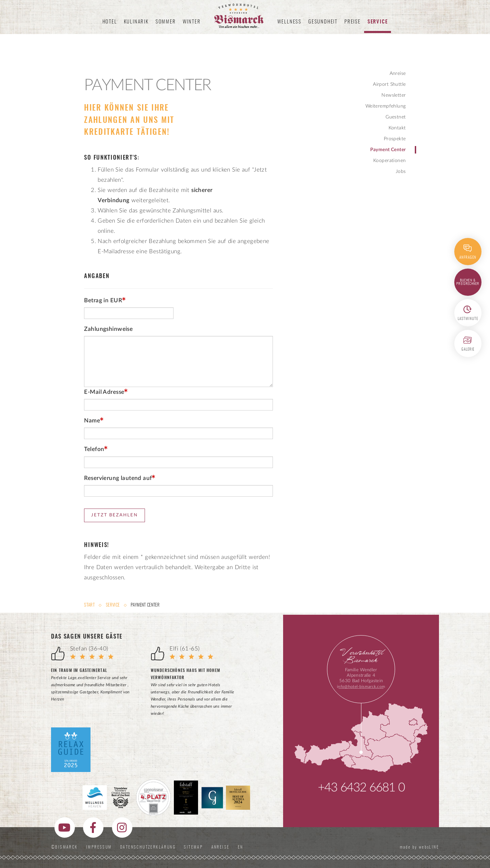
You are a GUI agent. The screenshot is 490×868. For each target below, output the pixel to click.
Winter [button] (192, 22)
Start (90, 605)
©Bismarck (64, 847)
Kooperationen (389, 161)
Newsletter (394, 95)
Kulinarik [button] (136, 22)
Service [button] (378, 22)
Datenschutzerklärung (148, 847)
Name (92, 421)
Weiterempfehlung (386, 106)
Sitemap (193, 847)
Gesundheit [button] (323, 22)
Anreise (398, 74)
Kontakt (397, 128)
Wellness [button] (289, 22)
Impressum (99, 847)
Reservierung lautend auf (118, 478)
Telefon (94, 449)
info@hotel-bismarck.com (361, 687)
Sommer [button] (166, 22)
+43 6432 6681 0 (361, 788)
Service (113, 605)
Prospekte (395, 139)
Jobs (401, 172)
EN (242, 847)
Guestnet (396, 117)
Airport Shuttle (389, 84)
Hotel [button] (110, 22)
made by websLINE (419, 847)
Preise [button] (353, 22)
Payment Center (388, 150)
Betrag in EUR (103, 300)
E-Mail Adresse (104, 392)
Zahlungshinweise (108, 329)
